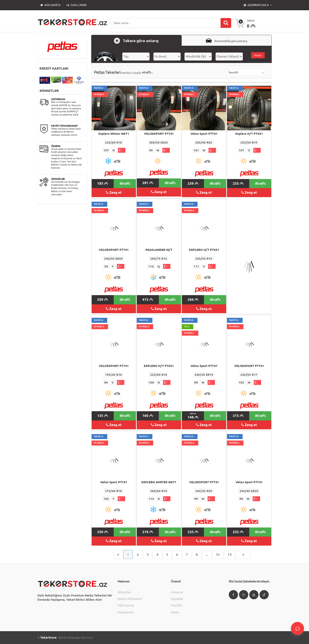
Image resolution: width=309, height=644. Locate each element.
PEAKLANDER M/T (159, 250)
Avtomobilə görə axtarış (227, 41)
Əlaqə (175, 612)
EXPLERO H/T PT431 (204, 250)
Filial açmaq (126, 605)
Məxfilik (176, 605)
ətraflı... (147, 72)
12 (218, 554)
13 (230, 554)
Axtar (258, 55)
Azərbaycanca (256, 5)
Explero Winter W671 (114, 134)
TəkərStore (48, 637)
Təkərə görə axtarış (136, 41)
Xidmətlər (124, 592)
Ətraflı (125, 183)
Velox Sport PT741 (204, 134)
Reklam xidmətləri (130, 599)
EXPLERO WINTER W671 (159, 482)
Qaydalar (177, 599)
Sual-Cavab (76, 5)
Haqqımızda (126, 612)
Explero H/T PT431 (249, 134)
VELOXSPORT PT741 (159, 134)
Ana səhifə (50, 5)
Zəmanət (177, 592)
